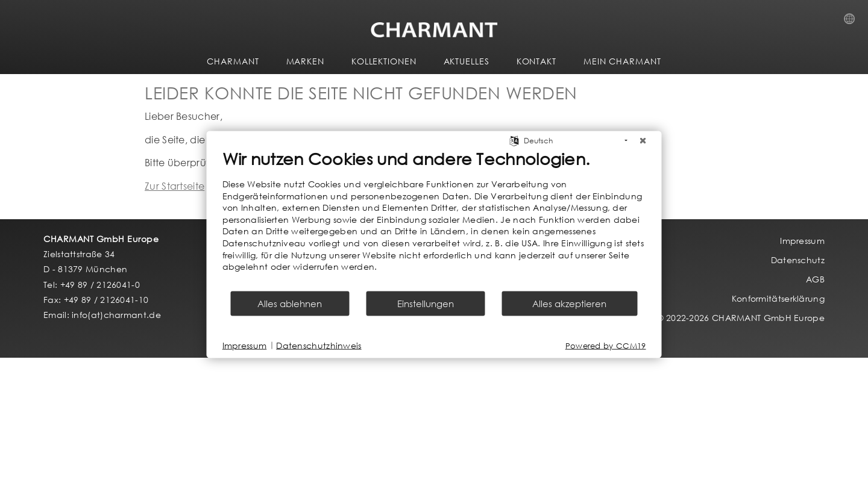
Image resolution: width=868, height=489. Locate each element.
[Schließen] (643, 141)
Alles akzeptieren (569, 303)
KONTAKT (536, 61)
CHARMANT (233, 61)
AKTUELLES (467, 61)
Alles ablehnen (290, 303)
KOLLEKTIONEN (384, 61)
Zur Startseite (175, 186)
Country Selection (853, 22)
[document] (434, 219)
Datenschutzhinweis (319, 345)
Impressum (245, 345)
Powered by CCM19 (606, 345)
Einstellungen (426, 303)
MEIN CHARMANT (622, 61)
